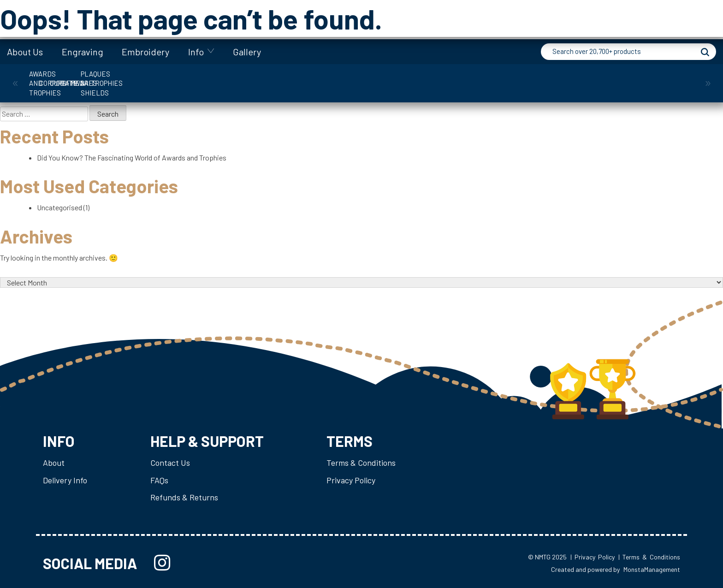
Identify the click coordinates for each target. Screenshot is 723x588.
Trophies (572, 78)
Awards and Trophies (66, 78)
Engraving (83, 52)
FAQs (159, 480)
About (54, 463)
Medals (403, 78)
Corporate (150, 78)
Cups (235, 78)
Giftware (319, 78)
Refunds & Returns (184, 497)
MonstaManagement (652, 569)
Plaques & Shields (488, 78)
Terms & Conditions (361, 463)
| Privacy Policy (593, 557)
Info (196, 52)
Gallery (247, 52)
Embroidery (145, 52)
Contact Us (170, 463)
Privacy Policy (351, 480)
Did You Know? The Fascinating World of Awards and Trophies (132, 157)
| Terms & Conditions (649, 557)
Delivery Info (65, 480)
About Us (25, 52)
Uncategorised (59, 207)
